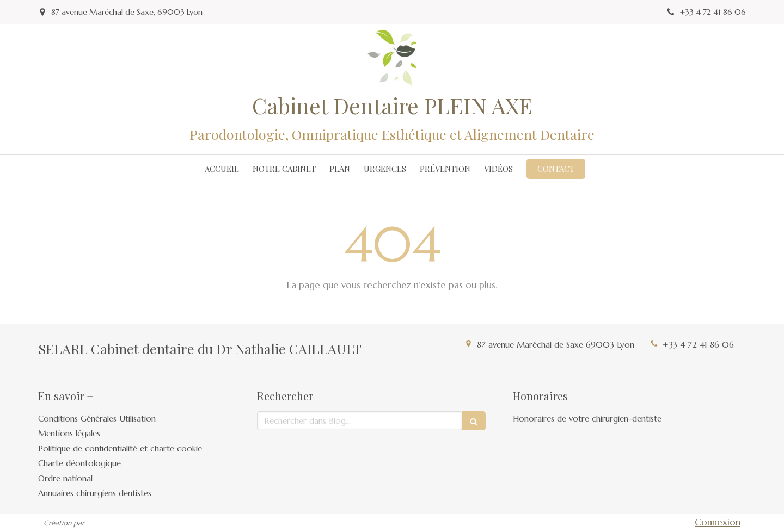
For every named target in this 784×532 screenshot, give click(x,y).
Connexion (718, 522)
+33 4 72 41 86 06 (698, 345)
